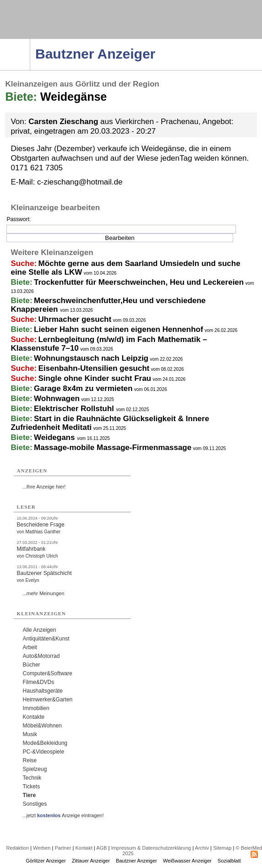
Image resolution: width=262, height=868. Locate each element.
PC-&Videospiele (44, 752)
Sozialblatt (229, 861)
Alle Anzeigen (40, 630)
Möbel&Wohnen (42, 726)
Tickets (32, 787)
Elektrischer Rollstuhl (75, 409)
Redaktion (18, 848)
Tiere (29, 795)
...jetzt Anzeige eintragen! (63, 815)
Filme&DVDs (39, 682)
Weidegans (55, 437)
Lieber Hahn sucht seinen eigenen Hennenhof (118, 329)
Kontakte (34, 717)
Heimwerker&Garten (48, 700)
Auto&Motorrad (41, 656)
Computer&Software (48, 673)
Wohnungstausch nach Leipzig (91, 358)
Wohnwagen (57, 399)
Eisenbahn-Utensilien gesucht (94, 368)
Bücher (32, 665)
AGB (101, 848)
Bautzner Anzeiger (136, 861)
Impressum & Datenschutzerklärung (151, 848)
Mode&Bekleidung (45, 743)
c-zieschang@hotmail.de (80, 182)
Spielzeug (35, 769)
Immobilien (36, 708)
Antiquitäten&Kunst (46, 639)
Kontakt (84, 848)
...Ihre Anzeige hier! (44, 487)
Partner (63, 848)
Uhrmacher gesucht (75, 319)
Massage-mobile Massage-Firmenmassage (113, 448)
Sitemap (222, 848)
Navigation (30, 42)
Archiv (202, 848)
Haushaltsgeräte (43, 691)
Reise (30, 760)
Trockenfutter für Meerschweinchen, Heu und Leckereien (139, 282)
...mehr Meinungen (44, 593)
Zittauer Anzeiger (91, 861)
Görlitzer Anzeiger (46, 861)
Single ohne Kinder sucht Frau (95, 378)
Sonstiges (35, 804)
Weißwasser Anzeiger (187, 861)
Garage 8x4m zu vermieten (83, 388)
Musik (30, 734)
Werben (42, 848)
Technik (32, 778)
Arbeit (30, 647)
